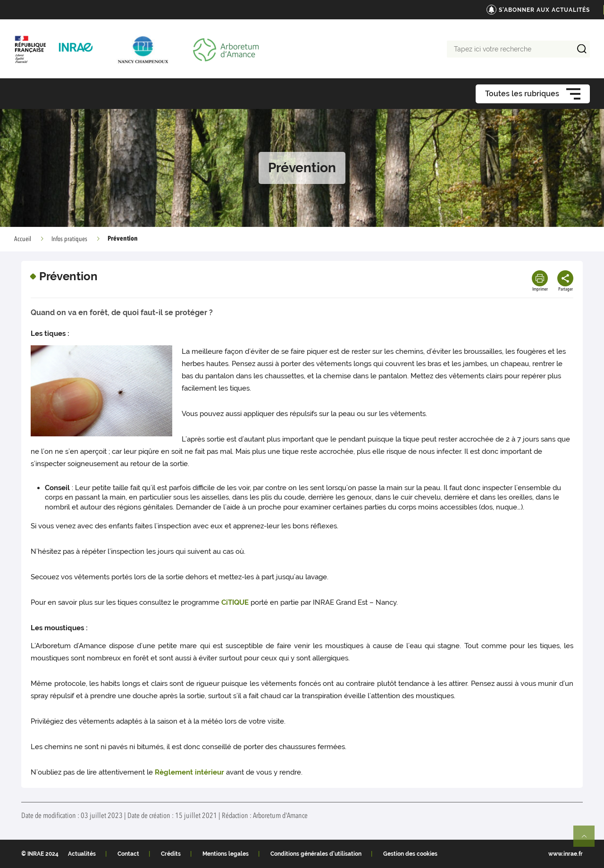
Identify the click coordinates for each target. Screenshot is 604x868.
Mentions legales (226, 854)
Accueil (23, 239)
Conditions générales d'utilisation (316, 854)
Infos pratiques (69, 239)
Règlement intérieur (189, 772)
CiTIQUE (235, 602)
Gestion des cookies (410, 854)
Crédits (171, 854)
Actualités (82, 854)
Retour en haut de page (588, 840)
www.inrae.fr (566, 854)
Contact (128, 854)
